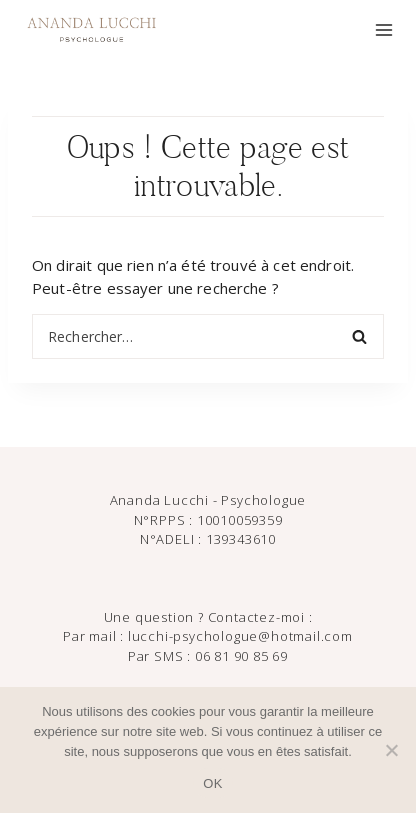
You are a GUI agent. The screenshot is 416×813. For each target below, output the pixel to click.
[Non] (391, 750)
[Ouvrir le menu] (384, 30)
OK (212, 783)
